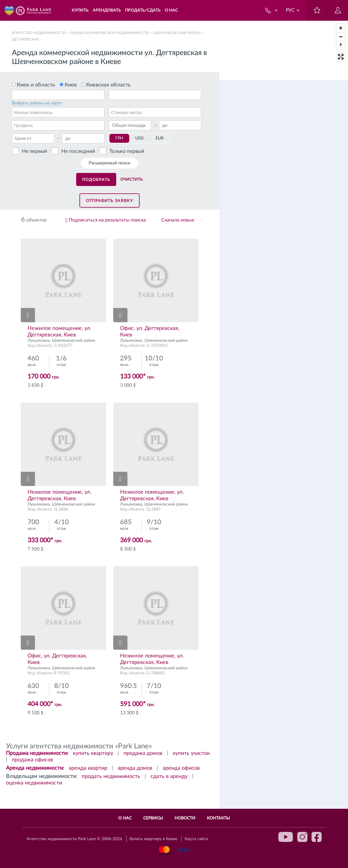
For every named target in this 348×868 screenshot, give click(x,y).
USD (139, 138)
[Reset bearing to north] (341, 45)
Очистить (132, 179)
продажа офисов (32, 760)
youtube (286, 837)
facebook (317, 837)
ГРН (119, 138)
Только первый (127, 151)
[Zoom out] (341, 37)
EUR (160, 138)
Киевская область (108, 85)
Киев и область (36, 85)
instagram (302, 837)
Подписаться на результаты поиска (107, 220)
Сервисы (153, 818)
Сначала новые (178, 220)
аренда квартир (88, 768)
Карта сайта (196, 839)
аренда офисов (181, 768)
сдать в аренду (169, 776)
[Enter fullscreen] (341, 57)
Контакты (218, 818)
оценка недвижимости (34, 783)
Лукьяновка (39, 341)
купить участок (191, 753)
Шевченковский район (177, 33)
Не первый (35, 151)
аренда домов (135, 768)
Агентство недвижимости (39, 33)
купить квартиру (93, 753)
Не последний (78, 151)
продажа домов (143, 753)
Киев (71, 85)
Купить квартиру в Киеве (153, 839)
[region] (284, 444)
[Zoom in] (341, 28)
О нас (125, 818)
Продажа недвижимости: (37, 753)
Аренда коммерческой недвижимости (109, 33)
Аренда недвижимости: (35, 768)
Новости (185, 818)
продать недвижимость (111, 776)
